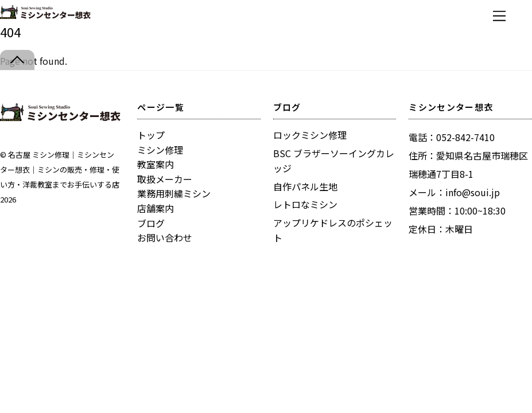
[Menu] (499, 16)
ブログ (151, 223)
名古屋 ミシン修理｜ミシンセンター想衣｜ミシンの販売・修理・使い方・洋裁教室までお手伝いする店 (60, 170)
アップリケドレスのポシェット (333, 230)
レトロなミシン (305, 204)
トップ (151, 135)
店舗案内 (156, 208)
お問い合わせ (165, 237)
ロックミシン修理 (310, 135)
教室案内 (156, 164)
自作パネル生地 (305, 186)
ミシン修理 (160, 150)
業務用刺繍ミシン (174, 193)
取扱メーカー (165, 179)
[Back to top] (17, 60)
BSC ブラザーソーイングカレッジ (334, 161)
